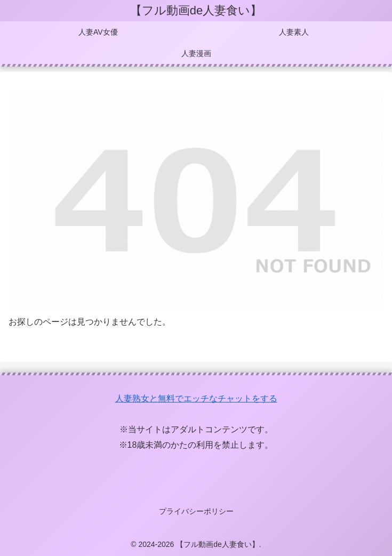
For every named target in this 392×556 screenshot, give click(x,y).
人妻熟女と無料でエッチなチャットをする (196, 398)
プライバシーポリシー (196, 511)
